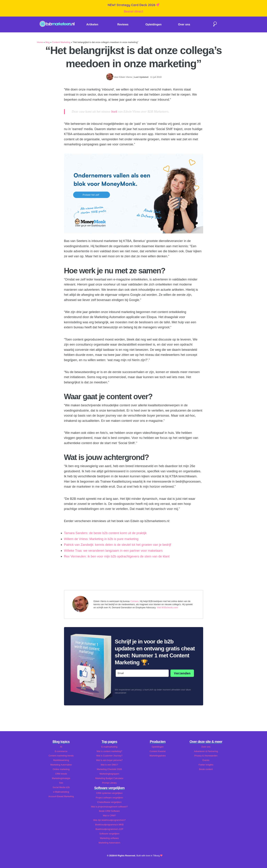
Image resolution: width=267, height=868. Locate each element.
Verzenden (182, 673)
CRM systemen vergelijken (109, 793)
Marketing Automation (61, 765)
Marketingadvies (158, 756)
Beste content (206, 769)
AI (61, 747)
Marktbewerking (61, 760)
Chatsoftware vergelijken (109, 802)
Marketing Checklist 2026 (109, 769)
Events (206, 760)
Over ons (184, 24)
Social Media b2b (61, 787)
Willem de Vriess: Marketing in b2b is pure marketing (101, 539)
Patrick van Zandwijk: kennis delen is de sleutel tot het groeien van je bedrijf (118, 545)
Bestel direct (134, 11)
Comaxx (135, 601)
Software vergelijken (109, 834)
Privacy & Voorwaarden (206, 756)
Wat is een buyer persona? (109, 760)
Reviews (123, 24)
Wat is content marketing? (109, 751)
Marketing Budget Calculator (109, 778)
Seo (61, 783)
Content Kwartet (158, 751)
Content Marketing (61, 42)
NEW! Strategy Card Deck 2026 (132, 5)
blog (47, 42)
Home (40, 42)
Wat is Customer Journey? (109, 756)
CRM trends (61, 774)
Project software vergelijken (109, 798)
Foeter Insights (206, 765)
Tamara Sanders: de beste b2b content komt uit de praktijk (105, 533)
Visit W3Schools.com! (168, 607)
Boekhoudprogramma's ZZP (109, 829)
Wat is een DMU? (109, 765)
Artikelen (92, 24)
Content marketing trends (61, 756)
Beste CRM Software (109, 811)
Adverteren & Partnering (206, 751)
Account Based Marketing (61, 796)
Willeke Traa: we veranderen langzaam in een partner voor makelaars (113, 551)
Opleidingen (153, 24)
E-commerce (61, 751)
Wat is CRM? (109, 816)
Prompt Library (109, 783)
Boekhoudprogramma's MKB (109, 825)
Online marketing (61, 769)
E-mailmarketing (109, 747)
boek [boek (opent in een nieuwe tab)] (114, 112)
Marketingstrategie (61, 778)
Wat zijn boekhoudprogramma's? (109, 820)
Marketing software (109, 838)
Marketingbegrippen (109, 774)
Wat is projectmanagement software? (109, 807)
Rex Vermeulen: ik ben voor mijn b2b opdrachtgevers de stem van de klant (117, 556)
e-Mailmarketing (61, 792)
